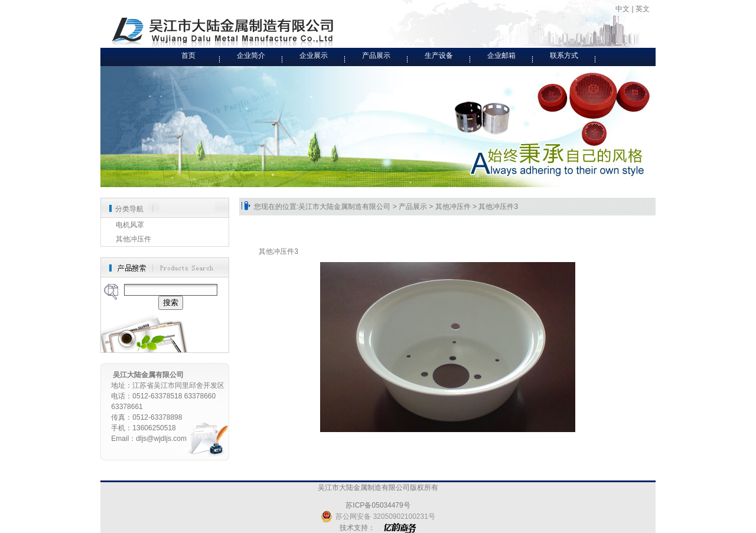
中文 (623, 9)
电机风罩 (130, 225)
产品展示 (376, 55)
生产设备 (439, 55)
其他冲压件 (133, 239)
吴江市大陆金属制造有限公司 (344, 207)
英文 (643, 9)
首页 (188, 55)
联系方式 (564, 55)
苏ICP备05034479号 (378, 505)
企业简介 (251, 55)
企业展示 (314, 55)
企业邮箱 (501, 55)
